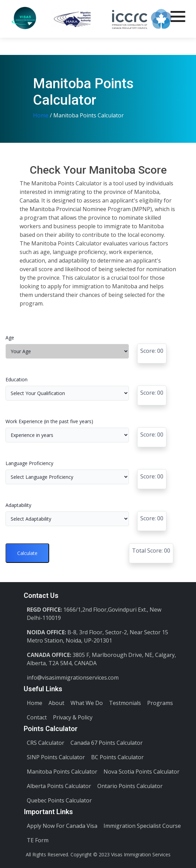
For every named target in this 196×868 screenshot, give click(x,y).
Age (10, 338)
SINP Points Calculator (56, 757)
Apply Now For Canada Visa (62, 826)
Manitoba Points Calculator (62, 772)
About (56, 703)
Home (41, 115)
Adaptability (18, 505)
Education (17, 379)
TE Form (38, 840)
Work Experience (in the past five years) (49, 421)
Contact (37, 717)
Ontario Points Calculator (130, 786)
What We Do (87, 703)
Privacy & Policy (73, 717)
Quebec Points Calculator (59, 800)
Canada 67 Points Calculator (107, 743)
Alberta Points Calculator (59, 786)
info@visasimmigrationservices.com (73, 678)
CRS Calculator (46, 743)
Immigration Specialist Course (142, 826)
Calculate (27, 553)
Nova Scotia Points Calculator (141, 772)
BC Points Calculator (117, 757)
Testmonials (125, 703)
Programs (160, 703)
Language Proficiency (29, 463)
